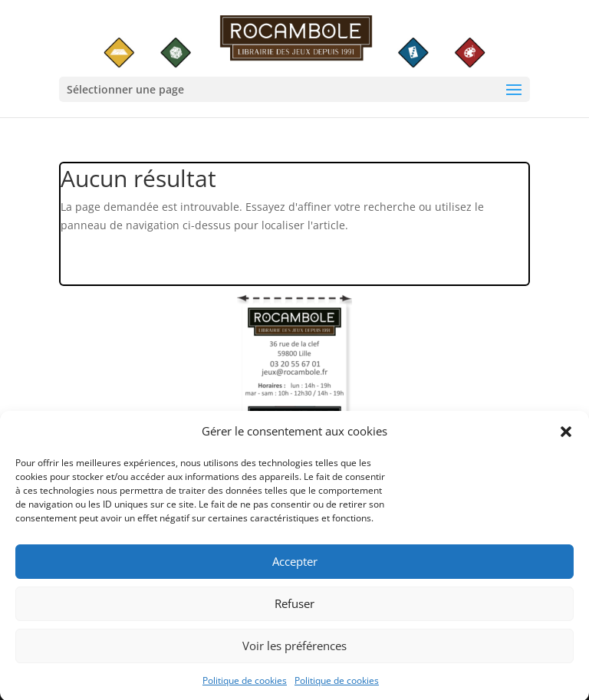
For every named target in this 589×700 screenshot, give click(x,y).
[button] (566, 436)
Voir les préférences (294, 650)
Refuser (294, 608)
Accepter (295, 566)
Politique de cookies (245, 685)
